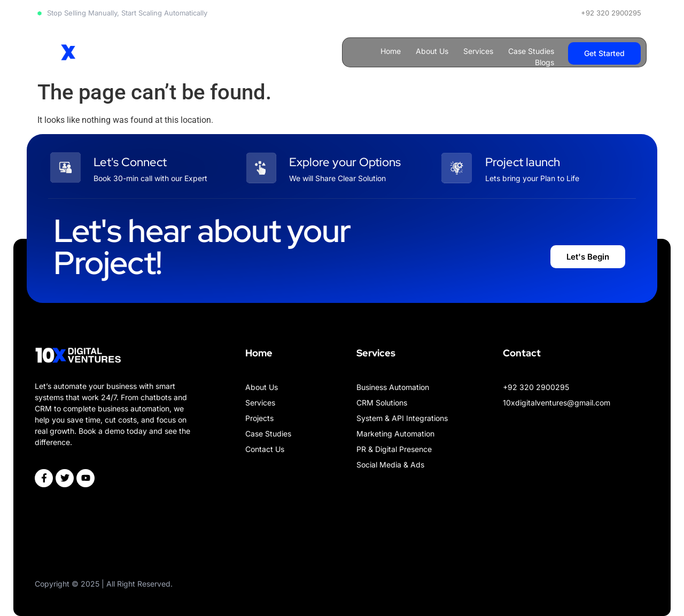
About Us (432, 51)
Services (478, 51)
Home (391, 51)
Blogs (545, 62)
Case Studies (531, 51)
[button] (604, 53)
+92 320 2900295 (611, 13)
